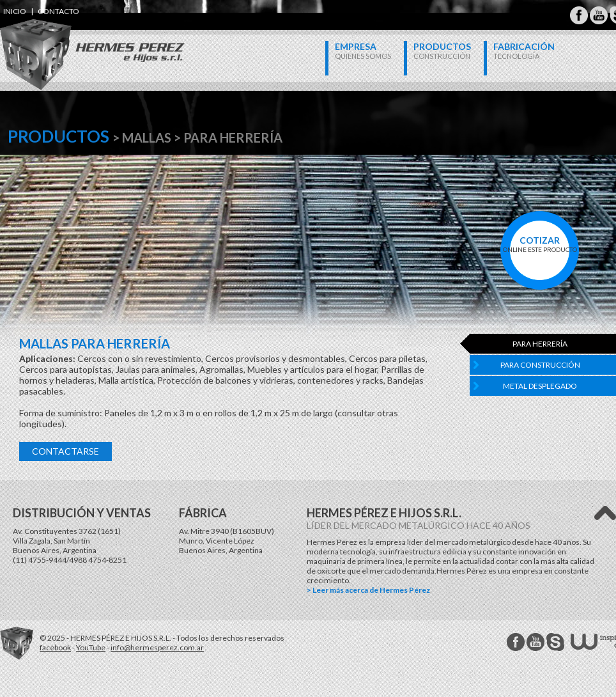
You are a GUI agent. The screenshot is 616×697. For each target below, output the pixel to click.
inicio (15, 11)
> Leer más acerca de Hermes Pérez (368, 590)
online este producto (540, 244)
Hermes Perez (71, 42)
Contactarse (65, 451)
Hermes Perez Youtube (599, 15)
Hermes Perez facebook (516, 642)
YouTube (91, 647)
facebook (55, 647)
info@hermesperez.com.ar (157, 647)
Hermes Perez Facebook (579, 15)
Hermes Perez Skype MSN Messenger (555, 642)
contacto (58, 11)
